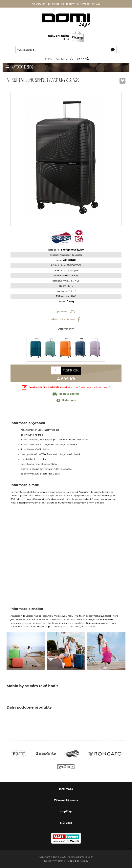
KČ (79, 59)
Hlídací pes (66, 400)
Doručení (39, 4)
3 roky (71, 301)
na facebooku (66, 319)
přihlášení (49, 59)
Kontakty (83, 4)
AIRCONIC (69, 260)
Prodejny (68, 4)
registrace (63, 59)
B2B (96, 4)
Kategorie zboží (23, 67)
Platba (54, 4)
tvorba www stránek (66, 861)
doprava (66, 394)
